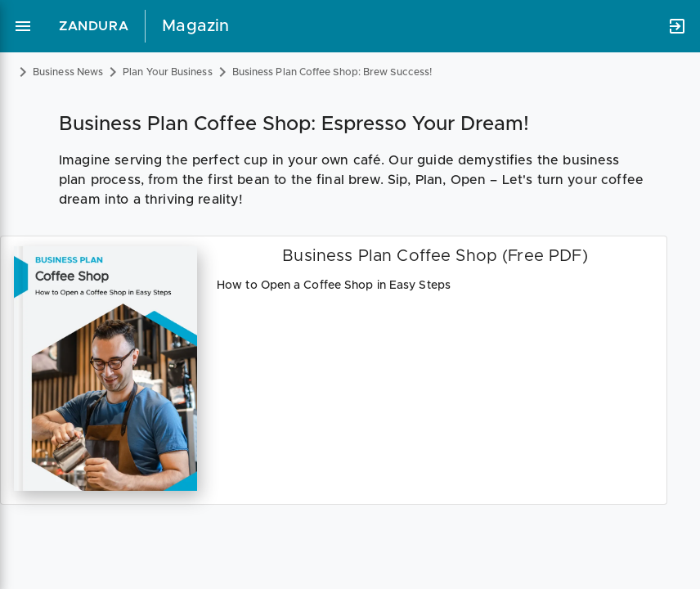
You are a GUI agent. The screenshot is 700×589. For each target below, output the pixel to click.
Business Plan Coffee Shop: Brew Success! (332, 72)
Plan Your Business (168, 72)
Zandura (94, 26)
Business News (68, 72)
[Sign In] (677, 26)
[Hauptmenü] (23, 26)
